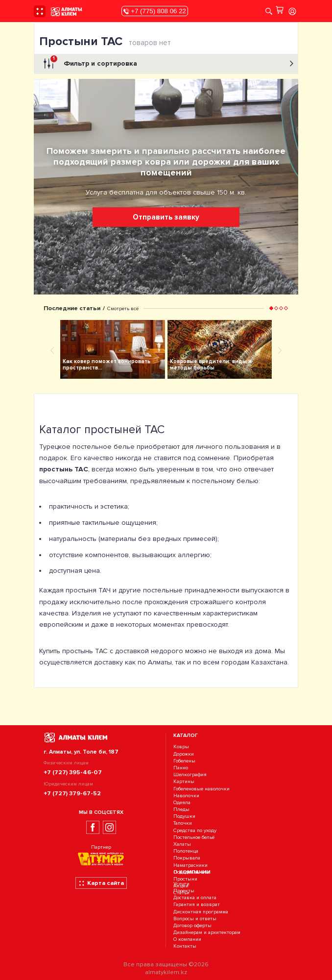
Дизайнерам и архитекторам (207, 932)
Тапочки (183, 823)
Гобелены (184, 761)
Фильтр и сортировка (167, 64)
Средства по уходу (195, 830)
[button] (271, 308)
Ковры (181, 747)
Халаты (182, 844)
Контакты (185, 946)
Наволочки (186, 796)
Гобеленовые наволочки (202, 789)
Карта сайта (101, 883)
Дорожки (184, 754)
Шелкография (190, 774)
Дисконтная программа (201, 912)
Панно (181, 768)
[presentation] (52, 350)
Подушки (184, 816)
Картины (184, 782)
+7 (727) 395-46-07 (73, 772)
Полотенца (186, 851)
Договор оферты (192, 925)
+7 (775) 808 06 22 (155, 11)
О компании (187, 940)
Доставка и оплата (195, 897)
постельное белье (104, 447)
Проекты (184, 891)
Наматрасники (190, 865)
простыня (81, 590)
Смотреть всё (123, 308)
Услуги (181, 884)
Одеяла (182, 802)
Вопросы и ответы (195, 919)
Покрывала (187, 858)
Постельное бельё (194, 837)
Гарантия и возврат (197, 905)
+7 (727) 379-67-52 (72, 793)
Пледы (181, 809)
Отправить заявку (166, 217)
